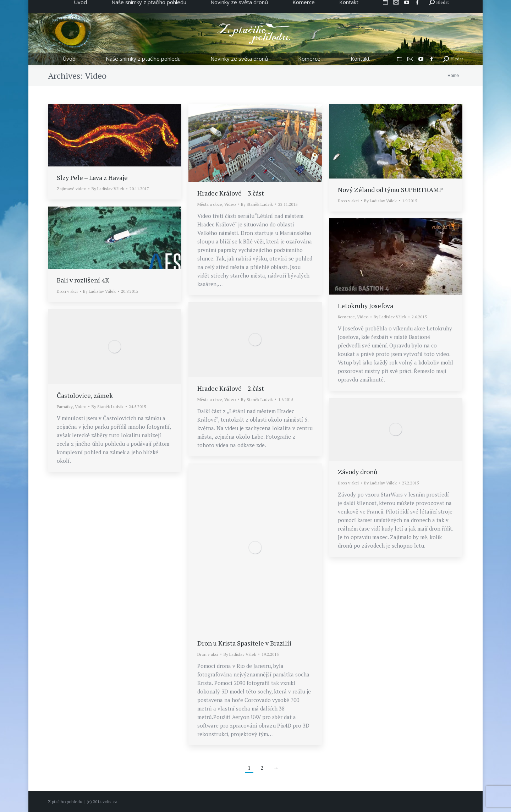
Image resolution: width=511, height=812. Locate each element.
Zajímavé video (72, 189)
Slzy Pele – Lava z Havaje (92, 177)
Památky (65, 407)
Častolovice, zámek (85, 395)
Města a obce (210, 204)
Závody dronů (358, 472)
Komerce (346, 317)
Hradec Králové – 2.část (231, 388)
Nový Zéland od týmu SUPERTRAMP (390, 190)
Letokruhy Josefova (366, 306)
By (108, 189)
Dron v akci (348, 201)
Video (230, 204)
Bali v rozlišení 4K (83, 280)
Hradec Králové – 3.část (231, 193)
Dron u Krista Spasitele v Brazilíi (244, 643)
